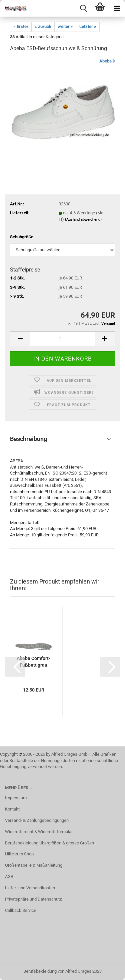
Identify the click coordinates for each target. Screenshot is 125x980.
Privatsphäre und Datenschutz (33, 899)
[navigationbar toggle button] (117, 8)
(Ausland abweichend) (83, 219)
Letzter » (88, 26)
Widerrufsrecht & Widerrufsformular (39, 832)
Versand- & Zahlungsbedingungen (37, 820)
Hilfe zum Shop (19, 854)
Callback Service (21, 910)
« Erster (21, 26)
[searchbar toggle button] (83, 8)
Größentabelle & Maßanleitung (34, 865)
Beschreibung (28, 439)
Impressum (16, 798)
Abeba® (107, 61)
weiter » (65, 26)
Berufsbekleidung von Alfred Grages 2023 (62, 971)
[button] (15, 667)
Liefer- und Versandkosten (30, 888)
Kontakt (12, 809)
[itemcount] (62, 339)
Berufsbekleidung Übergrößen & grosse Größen (49, 843)
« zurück (43, 26)
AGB (9, 876)
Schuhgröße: (22, 237)
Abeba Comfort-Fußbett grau (34, 662)
